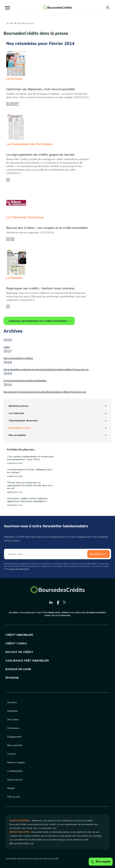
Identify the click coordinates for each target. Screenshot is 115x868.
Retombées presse (20, 428)
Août (44, 369)
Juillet (7, 347)
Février (77, 369)
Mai (59, 369)
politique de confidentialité (19, 569)
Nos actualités (17, 435)
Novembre (22, 369)
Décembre (10, 358)
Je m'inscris (97, 554)
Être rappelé (101, 862)
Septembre (34, 369)
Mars (30, 358)
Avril (25, 358)
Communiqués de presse (23, 420)
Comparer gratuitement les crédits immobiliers (38, 321)
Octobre (8, 381)
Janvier (85, 369)
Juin (55, 369)
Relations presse (19, 406)
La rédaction (16, 413)
